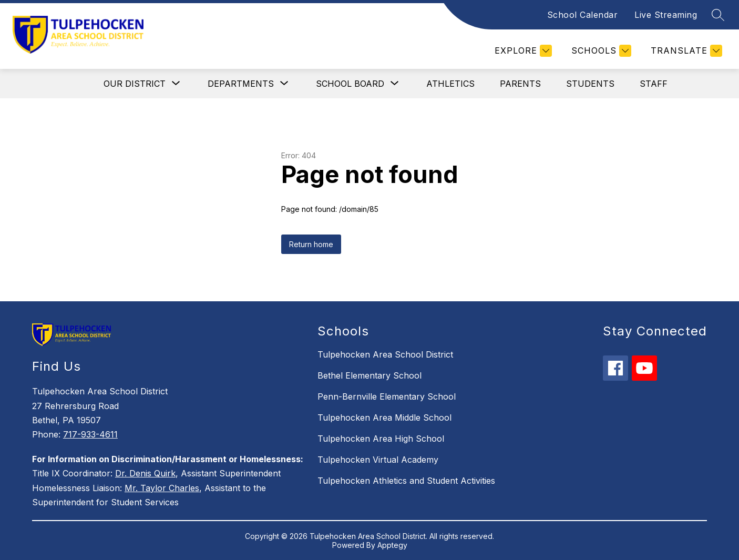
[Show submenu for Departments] (241, 84)
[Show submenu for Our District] (135, 84)
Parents (520, 84)
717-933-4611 (90, 434)
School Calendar (583, 15)
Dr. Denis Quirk (145, 473)
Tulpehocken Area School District (385, 354)
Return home (311, 244)
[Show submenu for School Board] (350, 84)
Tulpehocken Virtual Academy (378, 460)
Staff (654, 84)
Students (590, 84)
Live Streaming (666, 15)
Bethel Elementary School (369, 375)
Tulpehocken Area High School (381, 439)
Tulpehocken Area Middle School (384, 418)
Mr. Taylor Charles (162, 488)
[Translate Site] (685, 51)
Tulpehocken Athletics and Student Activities (406, 481)
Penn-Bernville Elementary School (387, 396)
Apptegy (392, 545)
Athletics (450, 84)
